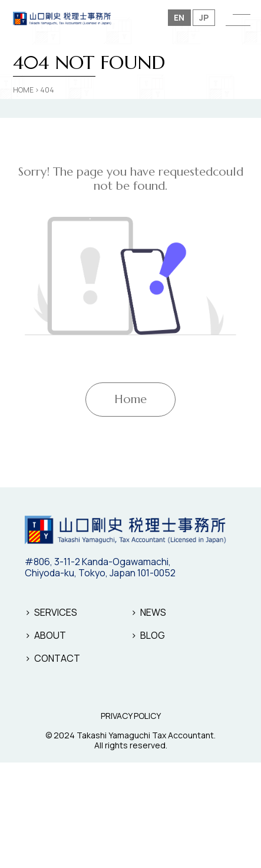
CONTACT (57, 658)
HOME (23, 90)
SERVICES (56, 612)
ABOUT (50, 635)
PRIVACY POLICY (131, 716)
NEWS (153, 612)
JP (204, 17)
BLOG (153, 635)
